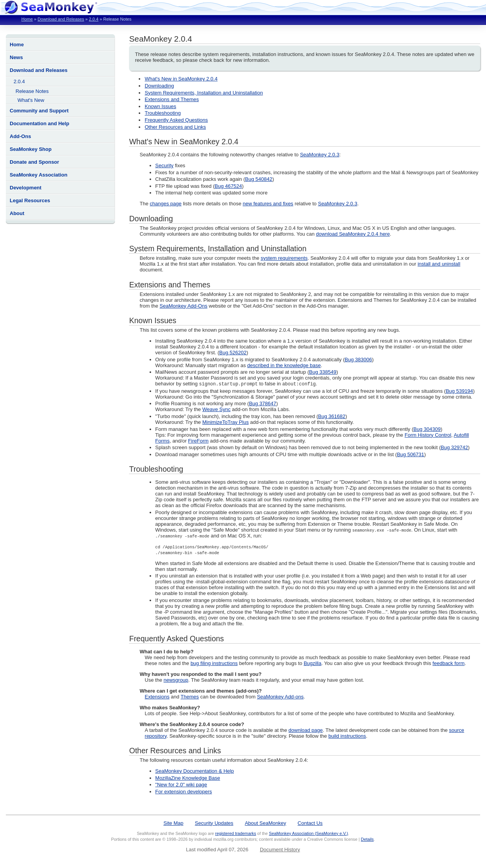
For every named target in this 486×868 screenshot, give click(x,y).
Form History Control (428, 435)
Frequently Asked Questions (176, 120)
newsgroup (176, 680)
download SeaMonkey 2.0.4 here (353, 234)
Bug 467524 (228, 186)
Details (367, 840)
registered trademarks (236, 834)
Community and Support (39, 111)
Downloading (159, 86)
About (17, 213)
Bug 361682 (332, 417)
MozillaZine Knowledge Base (188, 778)
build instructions (347, 736)
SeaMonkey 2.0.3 (320, 155)
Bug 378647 (263, 404)
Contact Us (310, 823)
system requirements (284, 258)
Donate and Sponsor (34, 162)
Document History (280, 850)
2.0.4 (94, 19)
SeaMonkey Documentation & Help (195, 771)
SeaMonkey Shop (31, 149)
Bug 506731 (411, 455)
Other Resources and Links (175, 127)
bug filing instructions (214, 664)
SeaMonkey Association (38, 175)
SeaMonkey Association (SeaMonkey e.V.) (308, 834)
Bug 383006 (358, 360)
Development (26, 188)
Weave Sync (217, 410)
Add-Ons (20, 136)
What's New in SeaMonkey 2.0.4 (181, 79)
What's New (31, 100)
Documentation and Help (39, 123)
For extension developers (184, 792)
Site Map (173, 823)
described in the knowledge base (284, 365)
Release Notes (32, 91)
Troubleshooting (163, 113)
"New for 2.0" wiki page (181, 785)
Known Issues (160, 106)
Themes (190, 697)
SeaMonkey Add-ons (280, 697)
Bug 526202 (233, 353)
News (16, 57)
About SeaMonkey (265, 823)
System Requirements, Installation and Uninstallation (204, 93)
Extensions (157, 697)
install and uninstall (439, 264)
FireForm (198, 441)
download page (306, 731)
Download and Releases (61, 19)
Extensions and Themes (172, 99)
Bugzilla (313, 664)
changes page (166, 204)
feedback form (448, 664)
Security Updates (214, 823)
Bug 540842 (259, 179)
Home (27, 19)
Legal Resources (30, 200)
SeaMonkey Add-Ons (184, 306)
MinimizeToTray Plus (226, 423)
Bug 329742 (454, 448)
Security (165, 165)
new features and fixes (268, 204)
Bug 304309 (427, 430)
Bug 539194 (459, 391)
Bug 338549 (323, 372)
